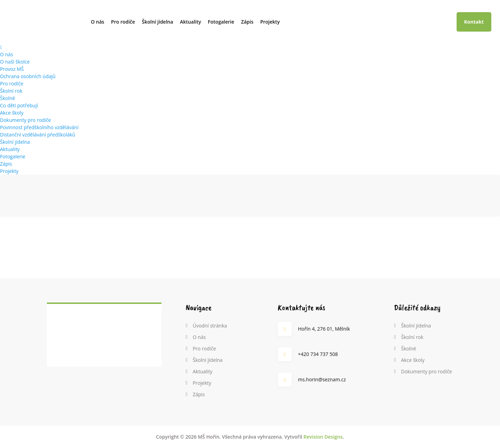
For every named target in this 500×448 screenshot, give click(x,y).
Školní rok (11, 91)
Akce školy (12, 113)
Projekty (270, 22)
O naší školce (15, 62)
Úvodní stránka (210, 326)
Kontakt (474, 22)
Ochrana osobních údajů (28, 76)
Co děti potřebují (19, 105)
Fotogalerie (221, 22)
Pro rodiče (123, 22)
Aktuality (190, 22)
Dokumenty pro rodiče (26, 120)
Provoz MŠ (12, 69)
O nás (98, 22)
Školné (7, 98)
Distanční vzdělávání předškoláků (37, 135)
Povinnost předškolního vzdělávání (39, 127)
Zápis (247, 22)
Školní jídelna (158, 22)
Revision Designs (323, 437)
